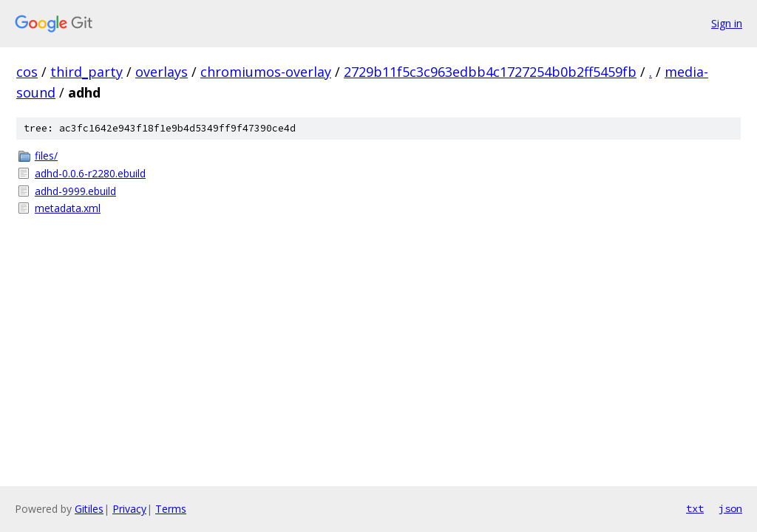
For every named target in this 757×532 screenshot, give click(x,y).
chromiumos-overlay (266, 72)
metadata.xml (68, 208)
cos (27, 72)
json (730, 508)
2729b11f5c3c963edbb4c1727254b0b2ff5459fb (490, 72)
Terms (171, 509)
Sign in (727, 23)
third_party (86, 72)
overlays (162, 72)
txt (695, 508)
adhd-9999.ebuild (75, 191)
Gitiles (89, 509)
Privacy (129, 509)
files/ (46, 156)
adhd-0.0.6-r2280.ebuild (90, 173)
